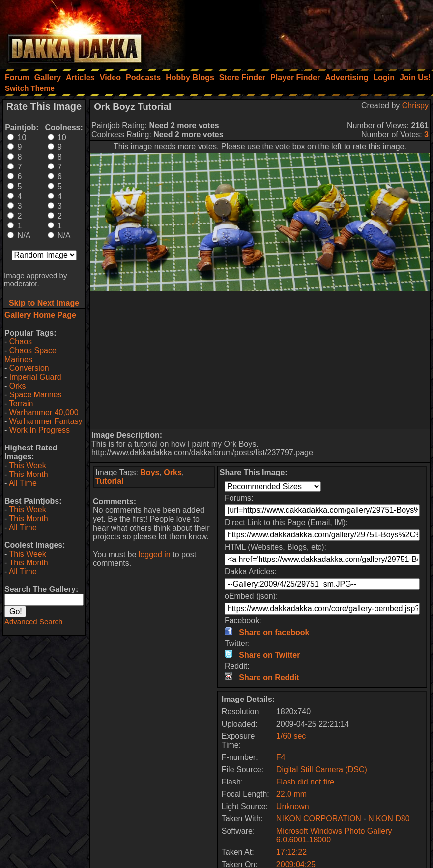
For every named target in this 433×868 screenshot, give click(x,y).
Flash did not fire (305, 782)
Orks (18, 386)
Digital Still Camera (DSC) (322, 770)
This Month (28, 474)
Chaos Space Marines (30, 355)
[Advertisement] (301, 32)
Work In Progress (40, 430)
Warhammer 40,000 (44, 412)
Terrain (21, 404)
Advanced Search (33, 622)
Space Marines (36, 395)
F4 (281, 757)
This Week (27, 465)
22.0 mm (291, 794)
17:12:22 (291, 852)
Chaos (21, 342)
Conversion (29, 368)
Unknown (293, 806)
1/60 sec (291, 736)
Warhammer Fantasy (46, 421)
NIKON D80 (389, 819)
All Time (23, 483)
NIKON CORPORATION (319, 819)
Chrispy (415, 105)
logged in (155, 554)
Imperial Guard (35, 377)
